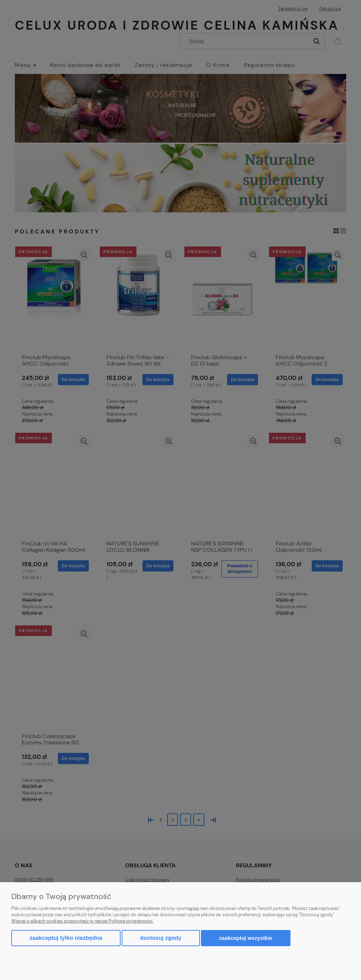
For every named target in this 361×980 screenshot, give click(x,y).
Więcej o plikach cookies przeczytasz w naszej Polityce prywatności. (82, 921)
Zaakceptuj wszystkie (246, 938)
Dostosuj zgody (161, 938)
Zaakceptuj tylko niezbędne (66, 938)
